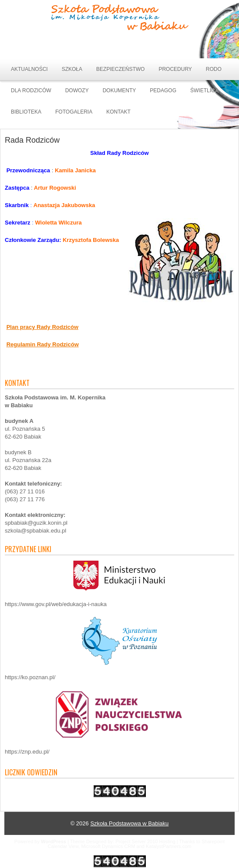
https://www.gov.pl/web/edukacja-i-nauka (56, 604)
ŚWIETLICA (204, 90)
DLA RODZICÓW (31, 90)
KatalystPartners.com (169, 846)
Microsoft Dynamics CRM (108, 846)
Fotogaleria (74, 112)
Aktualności (29, 69)
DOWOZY (77, 90)
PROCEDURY (175, 69)
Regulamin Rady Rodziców (43, 344)
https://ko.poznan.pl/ (30, 677)
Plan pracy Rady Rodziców (42, 327)
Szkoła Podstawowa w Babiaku (129, 823)
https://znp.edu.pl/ (27, 752)
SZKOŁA (72, 69)
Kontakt (118, 112)
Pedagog (163, 90)
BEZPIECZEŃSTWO (120, 69)
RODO (214, 69)
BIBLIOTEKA (26, 112)
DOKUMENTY (119, 90)
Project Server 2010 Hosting (145, 841)
